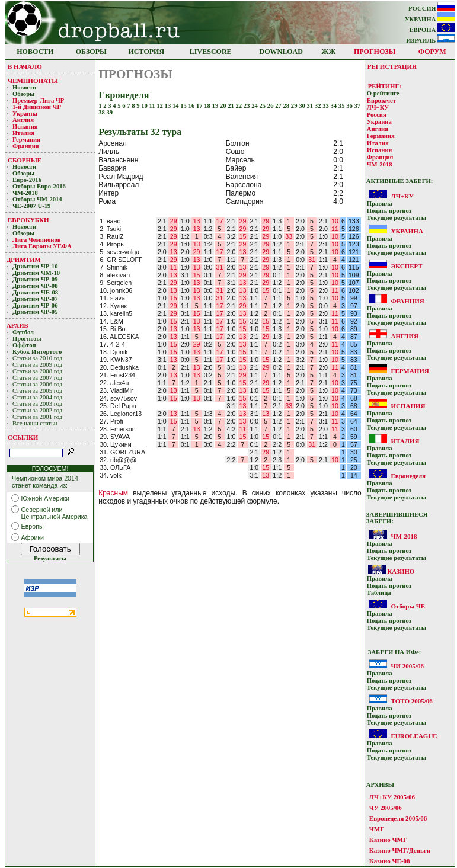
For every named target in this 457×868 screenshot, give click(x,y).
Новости (24, 87)
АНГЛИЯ (405, 336)
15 (184, 106)
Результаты (50, 558)
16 (192, 106)
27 (279, 106)
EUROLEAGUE (414, 736)
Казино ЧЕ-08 (390, 861)
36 (350, 106)
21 (231, 106)
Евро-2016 (27, 180)
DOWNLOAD (281, 52)
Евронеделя (408, 476)
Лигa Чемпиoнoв (37, 240)
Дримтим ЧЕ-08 (35, 292)
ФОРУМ (432, 52)
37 (357, 106)
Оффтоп (24, 345)
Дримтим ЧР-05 (35, 312)
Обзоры (23, 94)
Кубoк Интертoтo (38, 352)
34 (334, 106)
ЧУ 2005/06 (386, 808)
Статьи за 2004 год (37, 397)
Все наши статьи (35, 423)
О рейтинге (383, 93)
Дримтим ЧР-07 (35, 299)
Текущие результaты (397, 218)
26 (271, 106)
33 (326, 106)
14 (176, 106)
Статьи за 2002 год (37, 410)
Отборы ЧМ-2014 (37, 199)
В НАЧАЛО (25, 66)
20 (224, 106)
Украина (25, 113)
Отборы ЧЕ (408, 606)
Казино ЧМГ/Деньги (400, 850)
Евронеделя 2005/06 (398, 818)
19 (216, 106)
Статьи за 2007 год (37, 378)
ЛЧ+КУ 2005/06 (392, 797)
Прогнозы (27, 339)
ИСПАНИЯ (408, 406)
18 (208, 106)
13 (169, 106)
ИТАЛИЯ (405, 441)
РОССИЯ (432, 9)
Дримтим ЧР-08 (35, 286)
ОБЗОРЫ (91, 52)
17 (200, 106)
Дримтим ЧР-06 (35, 305)
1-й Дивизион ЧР (38, 107)
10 (145, 106)
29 (295, 106)
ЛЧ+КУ (378, 108)
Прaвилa (380, 204)
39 (110, 112)
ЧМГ (377, 829)
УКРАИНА (430, 19)
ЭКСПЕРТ (406, 266)
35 (342, 106)
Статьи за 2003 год (37, 404)
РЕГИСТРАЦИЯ (392, 66)
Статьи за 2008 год (37, 371)
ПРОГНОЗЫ (375, 52)
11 (153, 106)
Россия (377, 115)
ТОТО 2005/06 (411, 701)
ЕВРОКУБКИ (28, 220)
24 (255, 106)
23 (247, 106)
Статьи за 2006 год (37, 384)
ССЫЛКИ (23, 437)
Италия (23, 133)
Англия (23, 120)
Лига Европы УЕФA (43, 246)
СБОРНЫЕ (25, 160)
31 (310, 106)
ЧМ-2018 (25, 193)
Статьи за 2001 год (37, 417)
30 (303, 106)
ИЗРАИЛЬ (431, 41)
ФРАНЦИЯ (407, 301)
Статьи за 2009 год (37, 365)
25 (263, 106)
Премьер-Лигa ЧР (39, 100)
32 (319, 106)
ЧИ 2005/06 (407, 666)
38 (102, 112)
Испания (25, 126)
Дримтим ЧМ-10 (36, 273)
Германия (26, 140)
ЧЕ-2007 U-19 (31, 206)
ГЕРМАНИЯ (410, 371)
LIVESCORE (211, 52)
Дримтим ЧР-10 (35, 266)
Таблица (379, 593)
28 (287, 106)
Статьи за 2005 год (37, 391)
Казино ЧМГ (388, 840)
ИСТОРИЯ (147, 52)
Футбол (23, 332)
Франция (26, 146)
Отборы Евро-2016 (39, 186)
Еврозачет (381, 100)
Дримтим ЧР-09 (35, 279)
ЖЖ (329, 52)
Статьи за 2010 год (37, 358)
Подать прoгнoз (389, 211)
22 (240, 106)
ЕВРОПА (432, 30)
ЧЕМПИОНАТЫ (33, 81)
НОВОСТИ (35, 52)
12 (160, 106)
